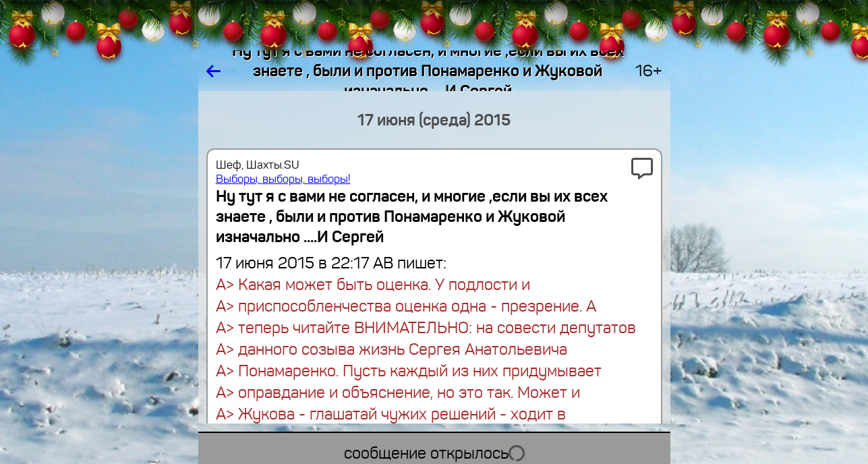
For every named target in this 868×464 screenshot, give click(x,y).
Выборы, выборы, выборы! (283, 179)
